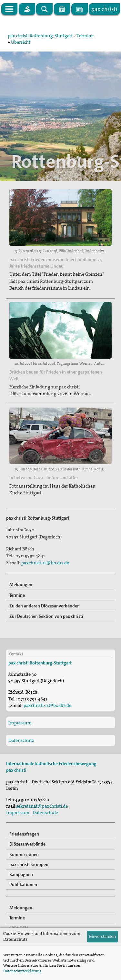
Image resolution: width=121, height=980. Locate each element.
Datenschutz (21, 740)
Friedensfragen (24, 834)
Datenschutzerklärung (22, 971)
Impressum (20, 723)
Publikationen (23, 884)
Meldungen (21, 584)
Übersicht (21, 42)
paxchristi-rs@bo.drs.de (45, 563)
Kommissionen (24, 854)
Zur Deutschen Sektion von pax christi (46, 616)
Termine (85, 36)
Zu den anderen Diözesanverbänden (45, 606)
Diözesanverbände (27, 844)
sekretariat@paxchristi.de (42, 806)
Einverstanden (102, 936)
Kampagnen (21, 874)
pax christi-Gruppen (29, 864)
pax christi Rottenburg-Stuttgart (40, 36)
